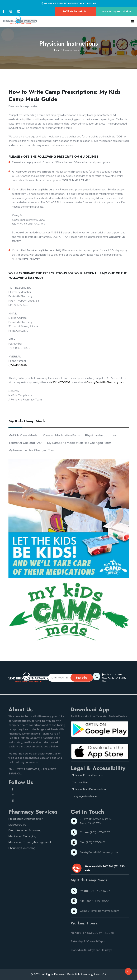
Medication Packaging (22, 836)
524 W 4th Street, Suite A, (96, 819)
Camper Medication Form (61, 435)
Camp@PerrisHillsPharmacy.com (105, 382)
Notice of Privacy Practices (88, 775)
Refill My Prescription (75, 11)
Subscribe (82, 678)
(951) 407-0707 (18, 365)
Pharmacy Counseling (22, 848)
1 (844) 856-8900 (94, 901)
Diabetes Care (17, 825)
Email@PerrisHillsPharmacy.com (99, 852)
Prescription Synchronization (26, 819)
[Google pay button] (100, 729)
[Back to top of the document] (128, 971)
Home (56, 50)
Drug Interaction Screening (25, 830)
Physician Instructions (101, 435)
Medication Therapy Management (30, 842)
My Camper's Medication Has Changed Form (79, 443)
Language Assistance (84, 796)
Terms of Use (80, 782)
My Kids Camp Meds (23, 435)
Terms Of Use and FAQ (25, 443)
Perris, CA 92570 (90, 823)
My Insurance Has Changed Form (32, 450)
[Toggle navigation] (131, 22)
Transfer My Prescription (117, 11)
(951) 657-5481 (92, 842)
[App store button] (100, 751)
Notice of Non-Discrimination (89, 789)
